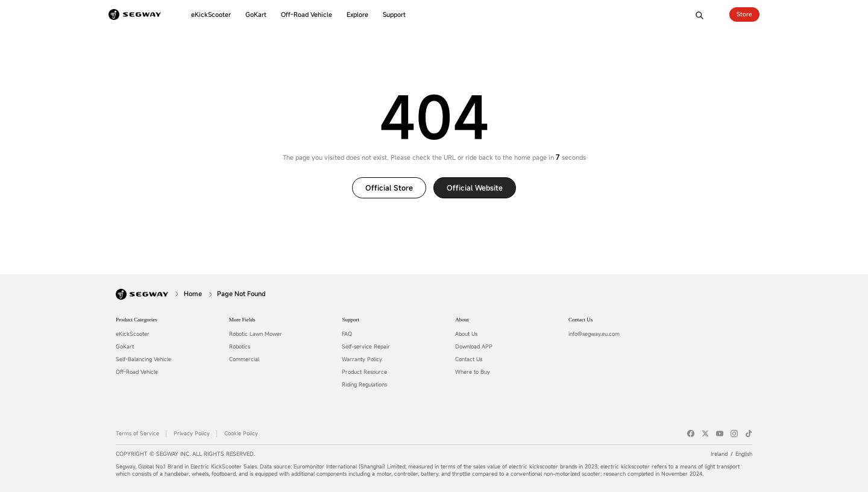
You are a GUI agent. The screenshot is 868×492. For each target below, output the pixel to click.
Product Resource (364, 372)
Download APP (474, 347)
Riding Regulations (364, 385)
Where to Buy (473, 372)
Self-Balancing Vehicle (143, 359)
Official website (475, 188)
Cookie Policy (241, 434)
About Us (466, 334)
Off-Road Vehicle (137, 372)
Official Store (389, 188)
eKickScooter (133, 334)
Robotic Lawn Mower (256, 334)
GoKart (125, 347)
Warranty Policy (362, 359)
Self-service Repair (366, 347)
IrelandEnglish (731, 454)
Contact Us (469, 359)
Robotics (240, 347)
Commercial (244, 359)
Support (351, 320)
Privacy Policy (192, 434)
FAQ (347, 334)
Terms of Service (137, 434)
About (462, 320)
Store (744, 14)
